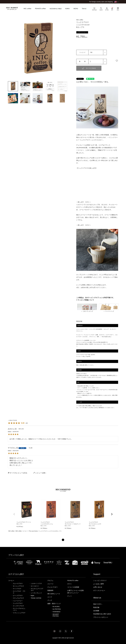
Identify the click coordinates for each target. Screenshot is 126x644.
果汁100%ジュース (54, 594)
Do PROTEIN (57, 609)
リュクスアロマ (18, 603)
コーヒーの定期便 (73, 587)
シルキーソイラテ (36, 584)
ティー (70, 596)
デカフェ (50, 581)
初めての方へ (98, 604)
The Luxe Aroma (33, 531)
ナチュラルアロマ (18, 598)
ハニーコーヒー (18, 601)
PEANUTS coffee (73, 581)
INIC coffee (11, 531)
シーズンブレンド (36, 593)
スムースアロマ (18, 584)
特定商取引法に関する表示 (102, 614)
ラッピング (82, 52)
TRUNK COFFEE (36, 598)
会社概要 (96, 611)
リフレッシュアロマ (19, 613)
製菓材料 (50, 590)
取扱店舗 (96, 607)
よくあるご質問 (98, 584)
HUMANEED (56, 612)
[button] (14, 514)
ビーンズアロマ (18, 596)
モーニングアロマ (18, 586)
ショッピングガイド (100, 581)
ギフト (70, 584)
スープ (50, 597)
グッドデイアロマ (18, 606)
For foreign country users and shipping (101, 2)
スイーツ (50, 584)
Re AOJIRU (56, 607)
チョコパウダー (53, 587)
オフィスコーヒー (99, 590)
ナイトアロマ (17, 589)
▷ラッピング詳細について (85, 300)
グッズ (50, 600)
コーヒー (25, 531)
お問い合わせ (98, 587)
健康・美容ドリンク (54, 604)
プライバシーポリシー (101, 617)
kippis (33, 596)
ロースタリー (35, 586)
